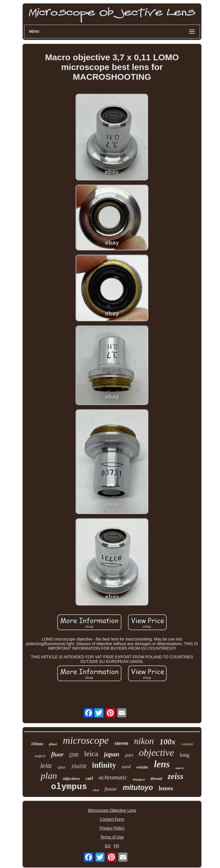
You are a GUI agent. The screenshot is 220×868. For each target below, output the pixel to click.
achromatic (113, 777)
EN (108, 846)
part (129, 755)
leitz (46, 766)
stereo (121, 743)
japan (112, 754)
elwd (96, 790)
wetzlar (142, 767)
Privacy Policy (112, 828)
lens (162, 764)
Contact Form (112, 819)
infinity (104, 765)
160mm (37, 744)
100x (168, 742)
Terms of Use (112, 837)
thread (156, 779)
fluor (57, 754)
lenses (166, 788)
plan (49, 776)
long (185, 755)
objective (157, 753)
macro (180, 768)
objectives (71, 779)
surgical (40, 756)
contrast (187, 744)
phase (53, 744)
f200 (74, 755)
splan (61, 767)
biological (139, 780)
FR (116, 846)
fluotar (111, 789)
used (126, 767)
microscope (86, 740)
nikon (144, 741)
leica (91, 754)
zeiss (175, 776)
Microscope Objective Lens (112, 810)
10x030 (79, 766)
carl (89, 778)
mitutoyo (138, 787)
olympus (69, 787)
